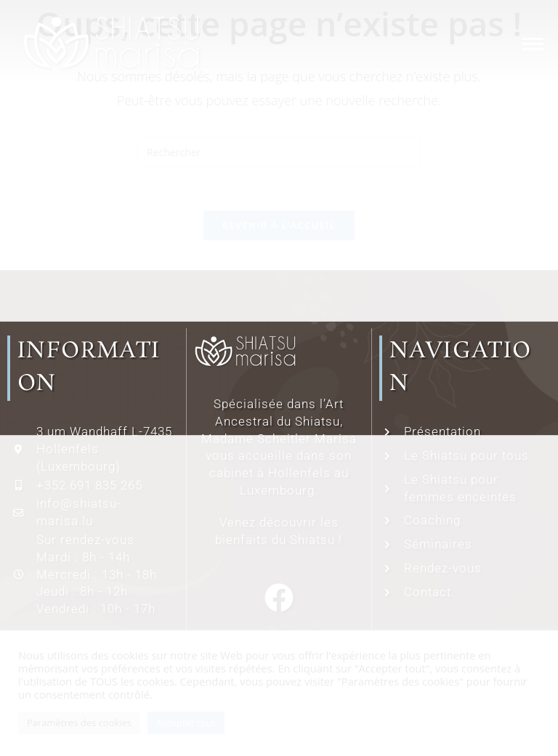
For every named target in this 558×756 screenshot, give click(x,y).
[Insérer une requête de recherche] (279, 152)
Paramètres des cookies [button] (79, 723)
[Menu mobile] (529, 43)
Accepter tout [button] (186, 723)
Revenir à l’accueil (279, 225)
